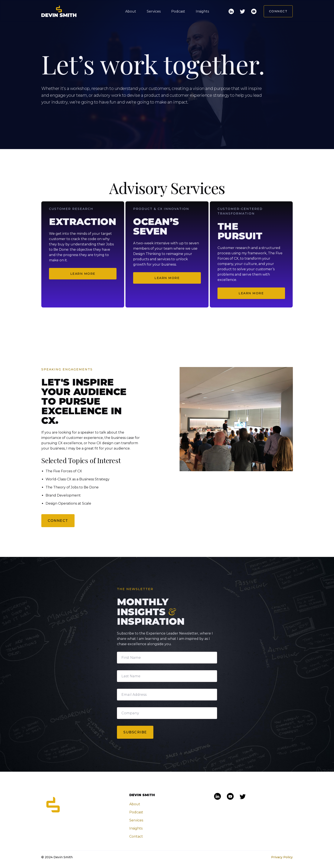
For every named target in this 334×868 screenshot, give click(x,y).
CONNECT (58, 521)
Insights (202, 11)
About (131, 11)
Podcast (178, 11)
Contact (136, 836)
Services (154, 11)
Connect (278, 11)
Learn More (83, 274)
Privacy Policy (282, 857)
